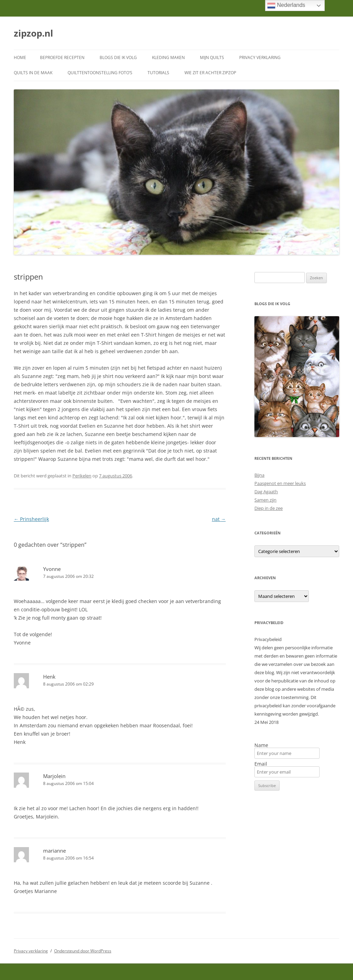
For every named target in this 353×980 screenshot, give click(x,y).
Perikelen (82, 476)
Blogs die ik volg (118, 57)
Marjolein (54, 776)
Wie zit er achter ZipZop (210, 73)
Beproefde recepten (62, 57)
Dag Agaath (266, 492)
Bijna (259, 475)
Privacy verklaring (260, 57)
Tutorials (158, 73)
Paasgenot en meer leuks (280, 483)
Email (261, 764)
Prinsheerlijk (31, 519)
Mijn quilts (212, 57)
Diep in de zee (269, 508)
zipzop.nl (33, 33)
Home (20, 57)
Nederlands (286, 6)
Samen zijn (265, 500)
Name (261, 745)
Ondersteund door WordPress (83, 951)
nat (219, 519)
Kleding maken (168, 57)
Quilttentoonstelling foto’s (100, 73)
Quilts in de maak (33, 73)
